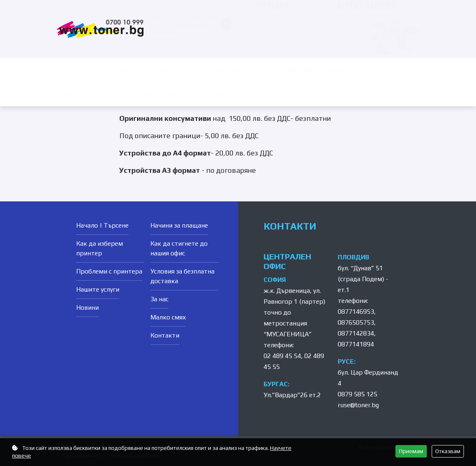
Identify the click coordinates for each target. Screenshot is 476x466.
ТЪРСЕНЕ (76, 70)
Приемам (411, 451)
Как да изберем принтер (209, 70)
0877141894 (356, 344)
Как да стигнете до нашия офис (179, 248)
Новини (126, 70)
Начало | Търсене (102, 225)
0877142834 (356, 333)
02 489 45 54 (282, 356)
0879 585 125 (358, 394)
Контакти (216, 94)
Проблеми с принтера (319, 70)
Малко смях (168, 317)
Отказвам (448, 451)
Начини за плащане (179, 225)
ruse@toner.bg (358, 405)
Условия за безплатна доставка (182, 276)
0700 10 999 (375, 9)
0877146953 (356, 312)
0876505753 (356, 322)
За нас (159, 299)
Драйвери (158, 94)
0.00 (284, 9)
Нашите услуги (90, 94)
